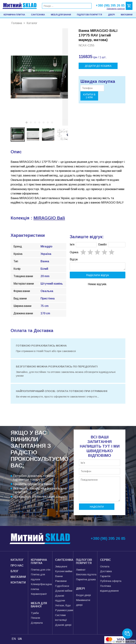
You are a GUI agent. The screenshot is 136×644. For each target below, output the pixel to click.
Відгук (74, 259)
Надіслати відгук (98, 276)
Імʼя (72, 244)
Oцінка (74, 252)
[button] (27, 122)
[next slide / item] (65, 77)
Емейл (102, 244)
